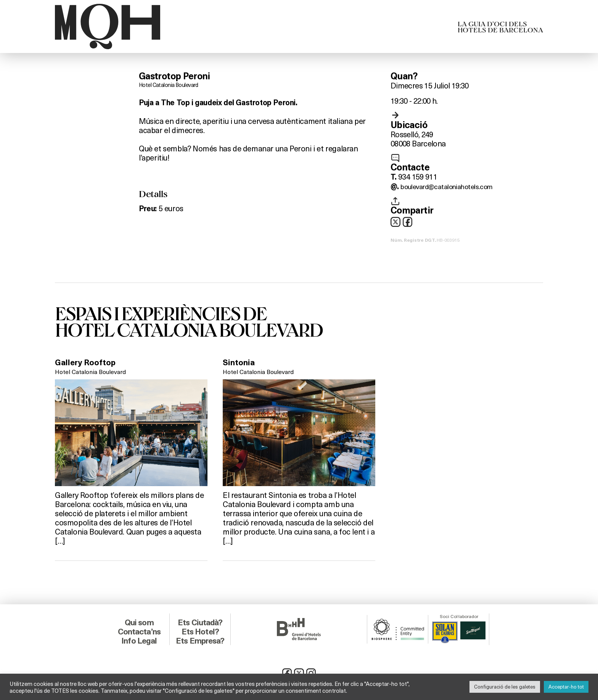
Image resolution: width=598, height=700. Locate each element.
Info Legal (139, 639)
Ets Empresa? (200, 639)
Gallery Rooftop (89, 364)
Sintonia (241, 364)
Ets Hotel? (200, 630)
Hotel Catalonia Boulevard (171, 84)
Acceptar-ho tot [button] (566, 687)
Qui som (139, 621)
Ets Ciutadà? (200, 621)
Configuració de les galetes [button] (505, 687)
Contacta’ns (139, 630)
